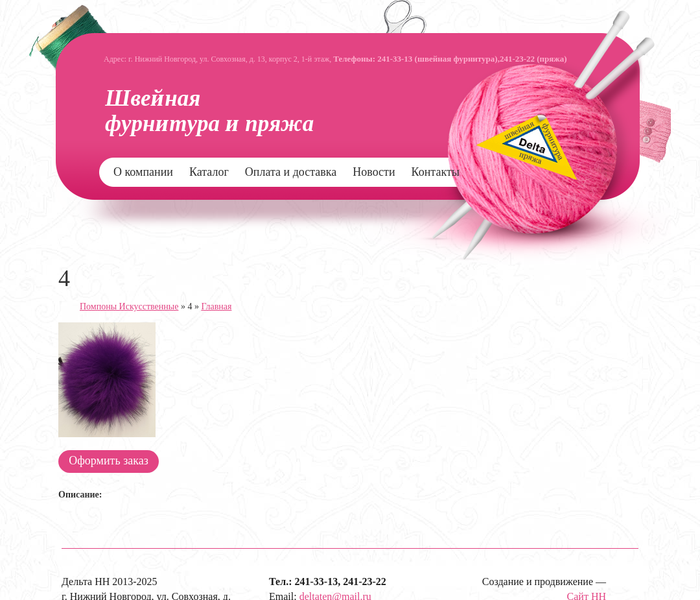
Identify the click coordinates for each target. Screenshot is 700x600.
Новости (374, 172)
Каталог (209, 172)
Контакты (436, 172)
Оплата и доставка (291, 172)
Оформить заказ (109, 461)
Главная (216, 306)
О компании (143, 172)
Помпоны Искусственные (129, 306)
